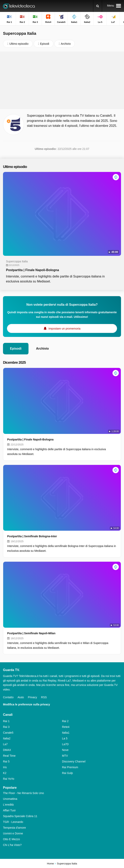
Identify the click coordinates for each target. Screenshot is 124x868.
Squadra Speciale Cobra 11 (20, 816)
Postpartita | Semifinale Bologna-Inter (32, 536)
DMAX (7, 750)
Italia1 (66, 733)
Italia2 (7, 738)
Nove (65, 750)
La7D (65, 744)
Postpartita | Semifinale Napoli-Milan (31, 633)
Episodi (16, 349)
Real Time (9, 756)
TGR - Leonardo (13, 822)
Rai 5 (6, 761)
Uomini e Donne (13, 833)
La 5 (65, 738)
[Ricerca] (98, 6)
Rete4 (66, 727)
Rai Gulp (67, 773)
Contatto (8, 697)
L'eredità (8, 805)
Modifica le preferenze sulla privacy (27, 704)
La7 (5, 744)
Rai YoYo (9, 779)
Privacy (32, 697)
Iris (5, 767)
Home (51, 864)
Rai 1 (6, 721)
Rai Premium (70, 767)
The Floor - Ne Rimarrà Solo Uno (23, 793)
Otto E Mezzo (11, 839)
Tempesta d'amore (14, 828)
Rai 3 (6, 727)
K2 (5, 773)
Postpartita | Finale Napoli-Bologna (32, 270)
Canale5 (8, 733)
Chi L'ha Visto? (12, 845)
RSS (44, 697)
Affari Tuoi (9, 810)
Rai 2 (65, 721)
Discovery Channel (74, 761)
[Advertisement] (62, 80)
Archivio (42, 349)
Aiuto (21, 697)
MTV (65, 756)
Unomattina (10, 799)
